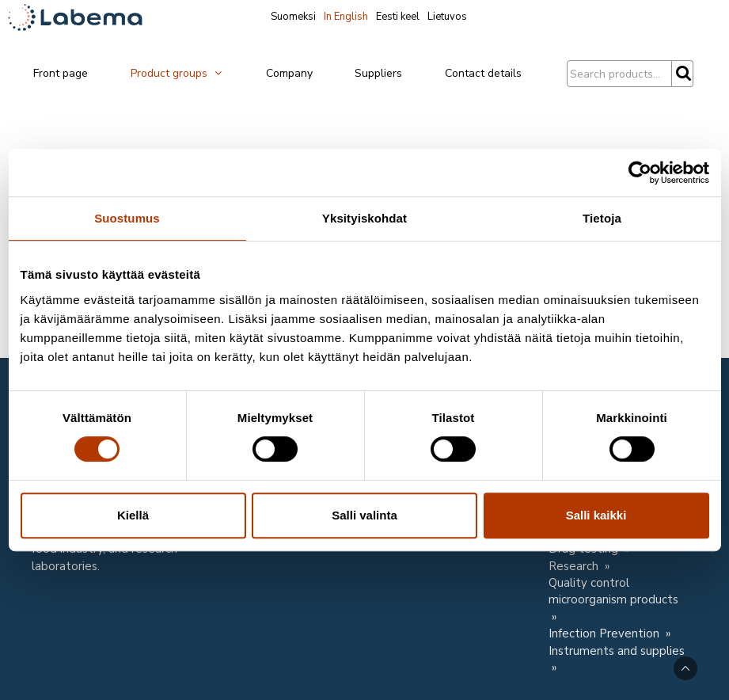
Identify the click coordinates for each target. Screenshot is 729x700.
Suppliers (378, 73)
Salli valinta (364, 515)
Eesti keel (398, 17)
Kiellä (133, 515)
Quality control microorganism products (613, 591)
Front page (61, 73)
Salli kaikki (596, 515)
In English (346, 17)
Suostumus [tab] (127, 218)
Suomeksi (293, 17)
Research (575, 566)
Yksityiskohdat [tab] (364, 218)
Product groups (177, 73)
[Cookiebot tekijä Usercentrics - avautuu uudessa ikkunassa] (640, 173)
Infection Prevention (606, 633)
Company (289, 73)
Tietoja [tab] (602, 218)
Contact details (483, 73)
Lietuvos (447, 17)
